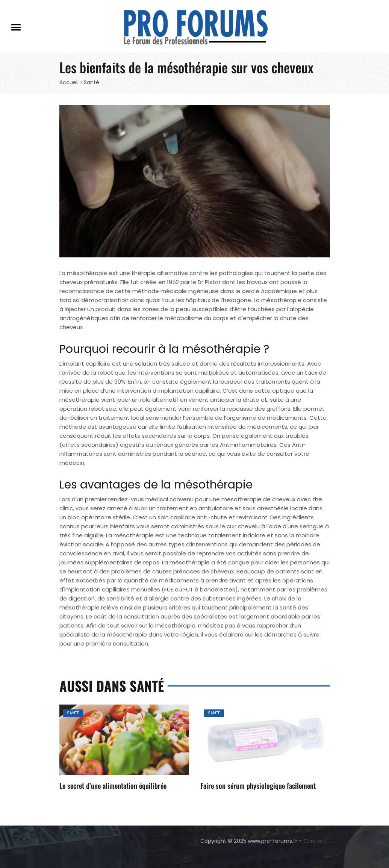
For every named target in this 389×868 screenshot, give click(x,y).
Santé (73, 713)
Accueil (69, 82)
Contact (314, 841)
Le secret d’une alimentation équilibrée (113, 785)
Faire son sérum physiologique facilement (258, 785)
